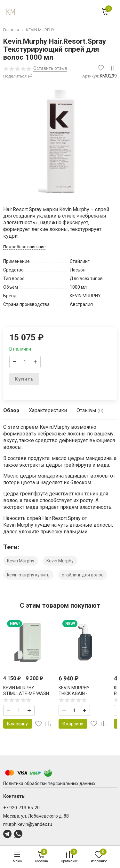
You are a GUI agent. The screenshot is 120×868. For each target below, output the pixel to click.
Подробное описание (24, 247)
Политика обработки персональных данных (49, 783)
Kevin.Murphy (60, 561)
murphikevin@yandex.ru (28, 824)
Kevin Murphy (21, 561)
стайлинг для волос (83, 575)
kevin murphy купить (28, 575)
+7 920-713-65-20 (21, 808)
